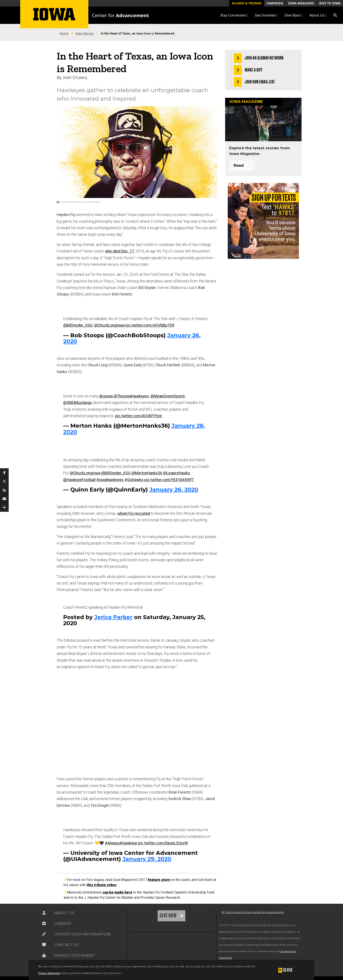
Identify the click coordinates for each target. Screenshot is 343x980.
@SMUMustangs (78, 403)
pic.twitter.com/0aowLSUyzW (163, 843)
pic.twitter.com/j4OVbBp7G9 (150, 325)
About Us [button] (318, 15)
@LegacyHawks (177, 473)
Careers (63, 924)
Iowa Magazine (301, 3)
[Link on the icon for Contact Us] (44, 945)
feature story (159, 880)
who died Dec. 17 (120, 251)
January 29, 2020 (147, 859)
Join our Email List (254, 82)
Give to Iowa (330, 3)
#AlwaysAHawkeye (121, 843)
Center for (120, 15)
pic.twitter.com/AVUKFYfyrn (139, 416)
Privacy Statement (49, 973)
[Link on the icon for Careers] (44, 924)
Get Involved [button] (266, 15)
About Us (64, 913)
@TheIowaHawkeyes (131, 396)
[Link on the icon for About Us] (44, 913)
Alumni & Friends (247, 3)
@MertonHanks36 (147, 473)
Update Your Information (82, 934)
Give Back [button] (293, 15)
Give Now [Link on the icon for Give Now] (169, 915)
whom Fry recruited (134, 513)
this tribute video (101, 885)
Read (239, 165)
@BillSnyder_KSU (78, 325)
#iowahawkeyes (110, 480)
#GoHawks (134, 480)
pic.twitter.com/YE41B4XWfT (169, 480)
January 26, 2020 (174, 489)
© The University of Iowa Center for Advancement (253, 912)
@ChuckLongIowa (109, 325)
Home (64, 34)
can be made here (117, 892)
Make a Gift (248, 70)
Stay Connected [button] (234, 15)
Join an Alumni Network (259, 58)
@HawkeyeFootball (79, 480)
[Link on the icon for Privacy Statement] (44, 955)
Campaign (275, 3)
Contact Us (66, 945)
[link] (140, 946)
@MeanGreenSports (168, 396)
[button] (335, 15)
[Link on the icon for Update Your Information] (44, 934)
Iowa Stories (85, 34)
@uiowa (106, 396)
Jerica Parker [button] (113, 617)
